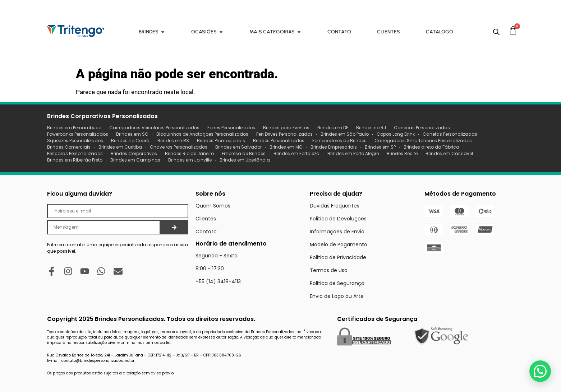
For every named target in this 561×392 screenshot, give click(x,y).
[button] (540, 371)
